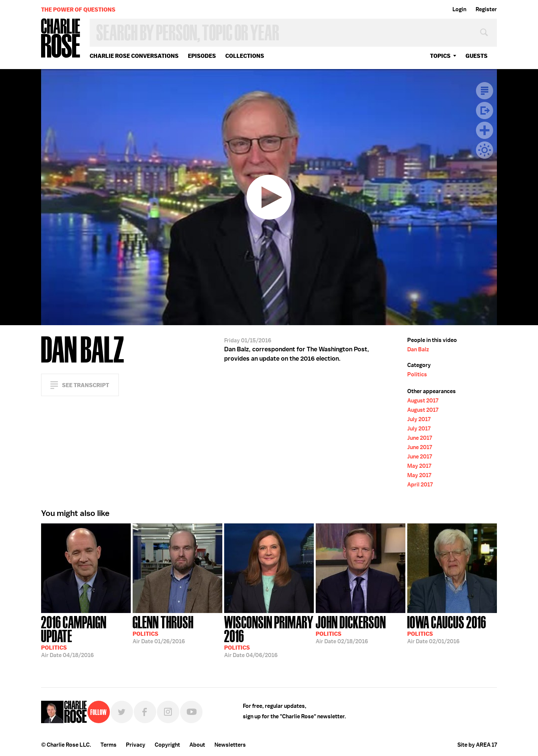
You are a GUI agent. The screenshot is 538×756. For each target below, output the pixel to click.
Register (486, 9)
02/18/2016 (351, 629)
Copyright (167, 745)
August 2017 (423, 401)
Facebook (145, 712)
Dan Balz (418, 349)
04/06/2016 (269, 636)
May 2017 (419, 466)
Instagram (168, 712)
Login (459, 9)
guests (477, 56)
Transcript (485, 91)
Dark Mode (485, 150)
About (197, 745)
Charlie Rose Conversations (134, 56)
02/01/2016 (447, 629)
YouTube (191, 712)
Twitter (122, 712)
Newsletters (230, 745)
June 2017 (420, 438)
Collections (245, 56)
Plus (485, 130)
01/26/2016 (163, 629)
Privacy (136, 745)
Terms (109, 745)
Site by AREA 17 (477, 745)
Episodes (202, 56)
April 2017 (420, 485)
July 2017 (419, 419)
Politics (417, 374)
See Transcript (86, 385)
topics (440, 56)
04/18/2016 (86, 636)
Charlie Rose (61, 39)
